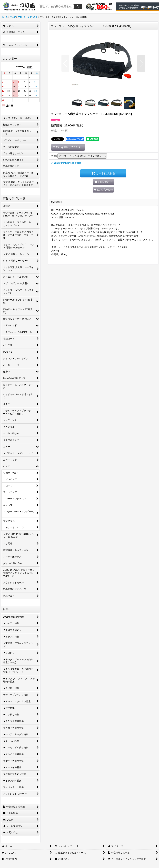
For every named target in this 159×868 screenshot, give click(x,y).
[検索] (78, 7)
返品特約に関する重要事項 (66, 163)
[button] (65, 63)
